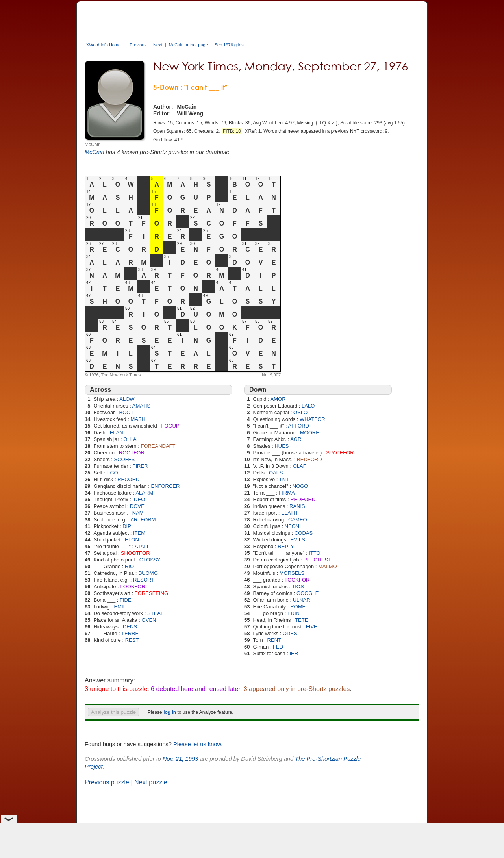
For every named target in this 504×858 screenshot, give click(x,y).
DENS (130, 627)
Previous (138, 45)
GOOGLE (308, 593)
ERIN (294, 613)
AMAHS (141, 406)
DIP (127, 526)
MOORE (310, 433)
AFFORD (299, 426)
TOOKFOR (297, 580)
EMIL (120, 607)
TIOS (298, 587)
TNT (284, 479)
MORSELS (292, 573)
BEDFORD (309, 459)
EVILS (298, 540)
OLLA (130, 439)
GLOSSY (150, 560)
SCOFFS (125, 459)
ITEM (139, 533)
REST (132, 640)
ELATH (289, 513)
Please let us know (197, 744)
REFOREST (317, 560)
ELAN (117, 433)
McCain (94, 152)
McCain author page (188, 45)
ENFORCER (165, 486)
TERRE (130, 633)
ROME (298, 607)
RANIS (297, 506)
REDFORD (303, 499)
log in (170, 712)
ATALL (142, 546)
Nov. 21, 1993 (180, 759)
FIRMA (287, 493)
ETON (132, 540)
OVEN (149, 620)
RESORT (144, 580)
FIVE (312, 627)
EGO (112, 473)
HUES (282, 446)
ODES (290, 633)
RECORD (128, 479)
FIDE (126, 600)
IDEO (139, 499)
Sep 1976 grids (229, 45)
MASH (138, 419)
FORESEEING (151, 593)
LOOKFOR (133, 587)
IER (294, 653)
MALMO (328, 566)
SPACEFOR (340, 453)
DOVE (137, 506)
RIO (129, 566)
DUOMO (148, 573)
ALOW (127, 399)
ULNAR (302, 600)
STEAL (155, 613)
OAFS (276, 473)
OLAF (300, 466)
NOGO (300, 486)
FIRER (140, 466)
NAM (138, 513)
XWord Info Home (103, 45)
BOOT (127, 412)
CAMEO (298, 520)
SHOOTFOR (135, 553)
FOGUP (170, 426)
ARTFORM (143, 520)
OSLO (300, 412)
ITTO (314, 553)
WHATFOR (312, 419)
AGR (296, 439)
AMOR (278, 399)
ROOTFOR (132, 453)
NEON (292, 526)
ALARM (144, 493)
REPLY (286, 546)
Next (158, 45)
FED (278, 647)
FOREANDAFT (158, 446)
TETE (301, 620)
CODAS (304, 533)
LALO (308, 406)
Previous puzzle (107, 782)
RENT (274, 640)
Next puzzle (151, 782)
